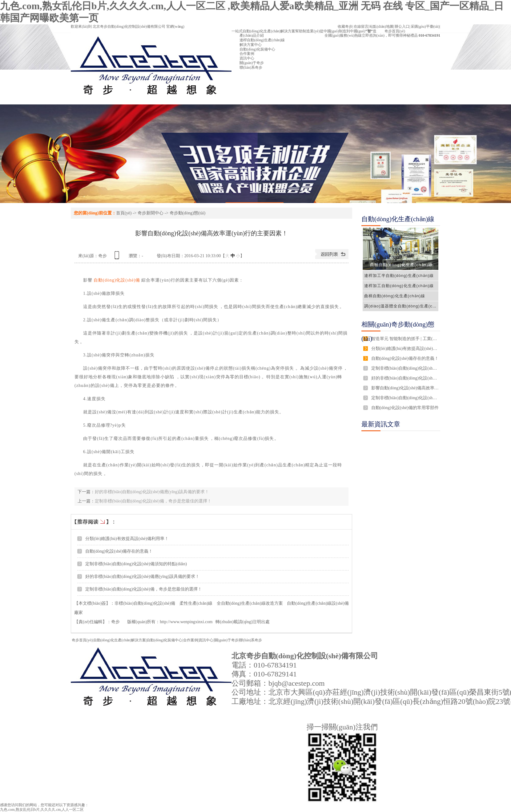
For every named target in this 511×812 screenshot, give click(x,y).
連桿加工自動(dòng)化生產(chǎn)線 (399, 286)
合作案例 (191, 640)
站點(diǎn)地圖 (381, 26)
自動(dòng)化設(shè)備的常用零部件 (405, 408)
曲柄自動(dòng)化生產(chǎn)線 (395, 296)
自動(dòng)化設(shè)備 (117, 280)
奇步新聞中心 (151, 213)
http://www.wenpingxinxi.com (186, 622)
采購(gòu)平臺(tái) (425, 26)
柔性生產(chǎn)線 (196, 603)
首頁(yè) (124, 213)
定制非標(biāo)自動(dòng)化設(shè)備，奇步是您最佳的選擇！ (405, 398)
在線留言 (361, 26)
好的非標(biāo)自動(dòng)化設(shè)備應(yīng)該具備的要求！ (405, 378)
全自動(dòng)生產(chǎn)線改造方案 (250, 603)
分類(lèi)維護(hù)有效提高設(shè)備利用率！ (127, 539)
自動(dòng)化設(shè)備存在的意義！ (119, 551)
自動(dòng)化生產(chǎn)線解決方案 (398, 226)
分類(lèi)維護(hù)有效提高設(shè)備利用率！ (405, 349)
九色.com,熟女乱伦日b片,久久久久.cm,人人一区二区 (42, 810)
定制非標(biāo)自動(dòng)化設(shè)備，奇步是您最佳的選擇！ (153, 501)
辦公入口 (402, 26)
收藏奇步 (345, 26)
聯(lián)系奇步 (251, 640)
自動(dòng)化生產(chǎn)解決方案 (120, 640)
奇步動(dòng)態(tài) (188, 213)
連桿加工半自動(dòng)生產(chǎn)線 (399, 276)
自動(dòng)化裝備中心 (164, 640)
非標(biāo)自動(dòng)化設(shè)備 (145, 603)
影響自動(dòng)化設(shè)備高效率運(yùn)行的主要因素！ (405, 388)
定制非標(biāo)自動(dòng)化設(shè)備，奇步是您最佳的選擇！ (144, 589)
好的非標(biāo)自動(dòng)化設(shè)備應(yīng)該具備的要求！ (152, 492)
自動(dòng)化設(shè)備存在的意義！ (405, 358)
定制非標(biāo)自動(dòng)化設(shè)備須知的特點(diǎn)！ (136, 564)
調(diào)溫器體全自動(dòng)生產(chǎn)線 (405, 306)
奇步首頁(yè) (82, 640)
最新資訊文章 (381, 424)
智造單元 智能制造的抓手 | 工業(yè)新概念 (405, 339)
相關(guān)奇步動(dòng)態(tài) (398, 331)
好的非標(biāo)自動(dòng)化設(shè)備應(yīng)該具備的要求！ (142, 577)
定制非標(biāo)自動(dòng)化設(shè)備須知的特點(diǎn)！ (405, 368)
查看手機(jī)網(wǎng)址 (118, 257)
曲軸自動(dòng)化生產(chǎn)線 (401, 265)
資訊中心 (206, 640)
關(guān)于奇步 (226, 640)
